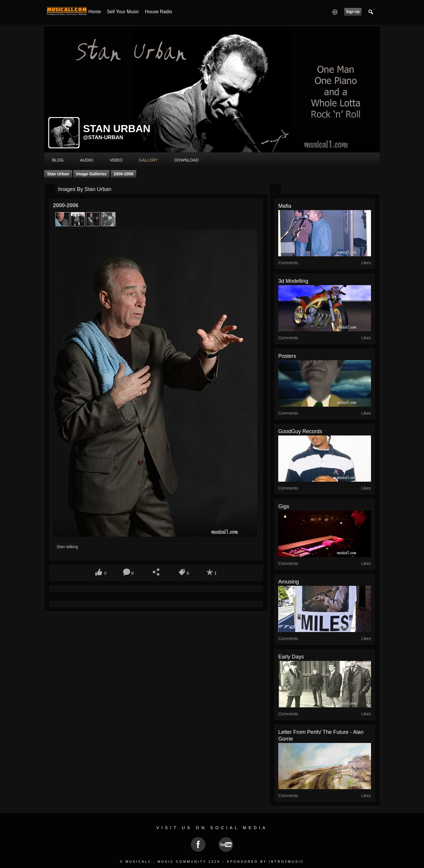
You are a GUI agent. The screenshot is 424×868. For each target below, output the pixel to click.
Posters (287, 356)
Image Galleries (92, 174)
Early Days (291, 657)
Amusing (289, 582)
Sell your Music (123, 12)
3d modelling (293, 281)
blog (58, 160)
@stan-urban (103, 137)
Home (95, 12)
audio (87, 160)
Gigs (284, 506)
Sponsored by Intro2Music (265, 862)
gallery (148, 160)
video (116, 160)
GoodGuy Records (300, 431)
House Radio (159, 12)
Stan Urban (58, 174)
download (186, 160)
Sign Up (353, 12)
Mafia (285, 206)
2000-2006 (124, 174)
